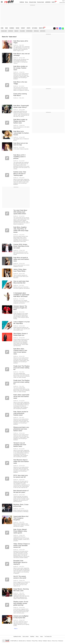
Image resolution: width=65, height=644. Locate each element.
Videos (41, 637)
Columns (22, 31)
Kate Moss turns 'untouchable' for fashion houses (21, 133)
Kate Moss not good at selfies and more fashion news (21, 259)
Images (16, 31)
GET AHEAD (35, 28)
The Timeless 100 (48, 637)
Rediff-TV (54, 2)
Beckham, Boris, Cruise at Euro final (21, 505)
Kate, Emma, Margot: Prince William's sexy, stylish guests (20, 531)
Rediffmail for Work (17, 637)
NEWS (6, 28)
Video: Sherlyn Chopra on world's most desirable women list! (22, 546)
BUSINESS (12, 28)
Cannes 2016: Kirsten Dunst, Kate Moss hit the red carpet (21, 246)
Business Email (41, 2)
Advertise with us (22, 641)
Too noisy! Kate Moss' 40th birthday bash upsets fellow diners (20, 212)
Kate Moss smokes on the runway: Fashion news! (20, 68)
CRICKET (23, 28)
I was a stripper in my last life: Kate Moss (22, 323)
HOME (2, 28)
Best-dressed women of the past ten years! (21, 491)
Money (27, 2)
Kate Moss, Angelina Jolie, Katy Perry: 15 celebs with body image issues (21, 230)
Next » (16, 629)
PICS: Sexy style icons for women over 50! (21, 476)
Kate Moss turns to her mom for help (21, 144)
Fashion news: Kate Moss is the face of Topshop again (20, 174)
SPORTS (28, 28)
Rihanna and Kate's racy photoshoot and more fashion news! (21, 429)
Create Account (62, 3)
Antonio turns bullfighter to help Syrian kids (21, 617)
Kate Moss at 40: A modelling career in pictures (20, 157)
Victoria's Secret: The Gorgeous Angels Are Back (20, 308)
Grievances (61, 641)
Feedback (45, 641)
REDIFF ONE (42, 28)
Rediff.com (16, 641)
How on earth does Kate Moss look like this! (21, 282)
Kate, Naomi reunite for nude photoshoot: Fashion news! (21, 413)
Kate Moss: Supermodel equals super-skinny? (21, 106)
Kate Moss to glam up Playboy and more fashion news (20, 121)
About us (50, 641)
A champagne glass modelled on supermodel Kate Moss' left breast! (21, 295)
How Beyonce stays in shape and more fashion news (21, 461)
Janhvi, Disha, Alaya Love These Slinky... (20, 270)
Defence (11, 31)
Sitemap (40, 641)
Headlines (4, 31)
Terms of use (55, 641)
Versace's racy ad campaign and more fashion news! (20, 445)
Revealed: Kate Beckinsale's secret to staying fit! (20, 562)
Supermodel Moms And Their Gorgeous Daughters (21, 518)
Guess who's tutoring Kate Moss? (20, 95)
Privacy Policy (35, 641)
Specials (36, 31)
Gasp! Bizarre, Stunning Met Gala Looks (21, 590)
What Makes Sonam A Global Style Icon (20, 334)
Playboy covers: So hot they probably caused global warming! (21, 603)
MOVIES (18, 28)
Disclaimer (29, 641)
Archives (43, 31)
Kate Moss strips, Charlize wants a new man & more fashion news (20, 351)
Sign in (63, 1)
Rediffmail (22, 2)
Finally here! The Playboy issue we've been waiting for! (21, 368)
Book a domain (26, 637)
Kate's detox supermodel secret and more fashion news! (21, 396)
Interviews (29, 31)
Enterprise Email (33, 2)
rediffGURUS (48, 2)
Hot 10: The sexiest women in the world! (20, 577)
